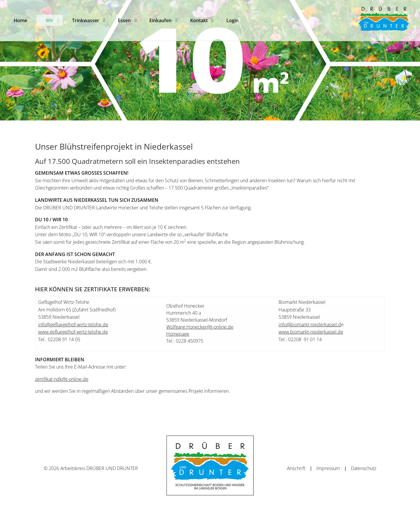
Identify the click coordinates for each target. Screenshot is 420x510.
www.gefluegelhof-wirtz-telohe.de (73, 332)
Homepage (178, 334)
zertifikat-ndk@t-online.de (62, 379)
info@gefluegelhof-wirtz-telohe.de (73, 325)
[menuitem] (20, 20)
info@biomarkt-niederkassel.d (310, 325)
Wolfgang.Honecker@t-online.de (200, 327)
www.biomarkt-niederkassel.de (311, 332)
